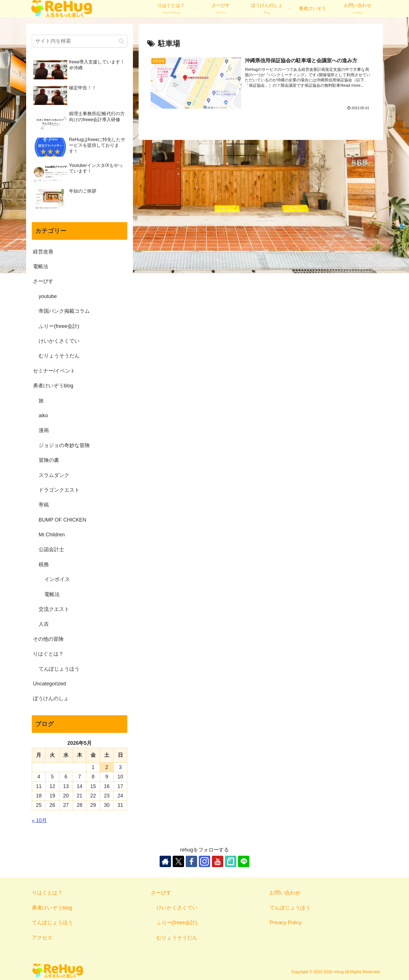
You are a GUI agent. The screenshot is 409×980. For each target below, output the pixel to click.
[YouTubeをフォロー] (218, 861)
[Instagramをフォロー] (204, 861)
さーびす (161, 893)
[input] (80, 41)
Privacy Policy (285, 923)
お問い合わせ (285, 893)
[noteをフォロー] (231, 861)
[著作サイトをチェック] (165, 861)
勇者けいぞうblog (52, 908)
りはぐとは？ (47, 893)
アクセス (42, 938)
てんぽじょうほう (52, 923)
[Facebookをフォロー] (191, 861)
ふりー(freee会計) (177, 923)
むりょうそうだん (177, 938)
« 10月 (39, 820)
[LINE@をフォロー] (244, 861)
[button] (121, 41)
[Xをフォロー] (178, 861)
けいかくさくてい (177, 908)
